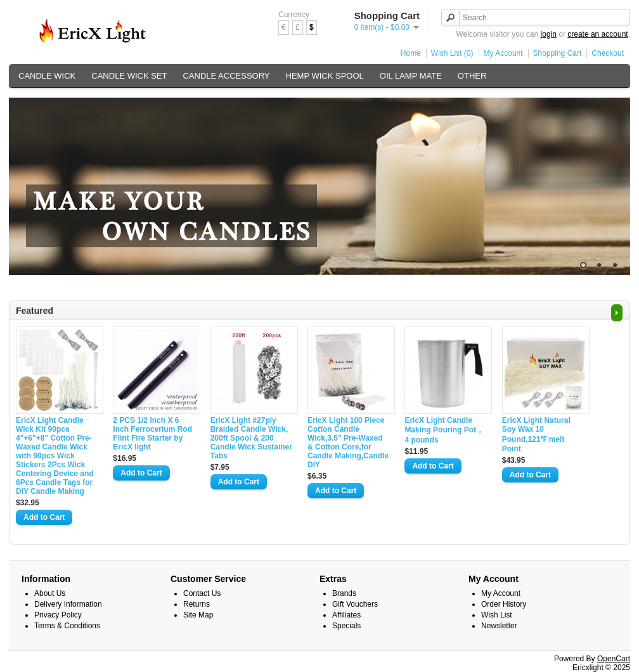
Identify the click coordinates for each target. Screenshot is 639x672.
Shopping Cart (558, 53)
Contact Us (202, 593)
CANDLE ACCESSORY (226, 76)
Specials (346, 626)
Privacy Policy (58, 615)
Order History (504, 604)
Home (411, 53)
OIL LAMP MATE (411, 76)
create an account (597, 34)
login (549, 34)
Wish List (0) (452, 53)
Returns (197, 604)
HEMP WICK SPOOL (325, 76)
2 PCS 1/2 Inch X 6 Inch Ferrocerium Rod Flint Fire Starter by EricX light (152, 434)
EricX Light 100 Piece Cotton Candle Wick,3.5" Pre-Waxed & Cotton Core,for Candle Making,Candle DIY (348, 443)
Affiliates (346, 615)
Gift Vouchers (355, 604)
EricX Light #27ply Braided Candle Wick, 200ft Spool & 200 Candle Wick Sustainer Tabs (251, 438)
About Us (50, 593)
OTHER (472, 76)
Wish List (497, 615)
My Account (503, 53)
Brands (344, 593)
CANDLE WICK (47, 76)
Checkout (608, 53)
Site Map (198, 615)
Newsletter (499, 626)
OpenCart (614, 659)
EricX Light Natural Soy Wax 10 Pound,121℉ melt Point (536, 435)
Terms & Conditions (67, 626)
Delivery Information (68, 604)
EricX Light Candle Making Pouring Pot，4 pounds (444, 430)
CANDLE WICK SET (129, 76)
